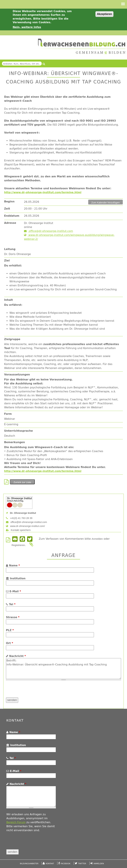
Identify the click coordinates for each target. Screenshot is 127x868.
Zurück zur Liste (22, 482)
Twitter (82, 864)
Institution (16, 578)
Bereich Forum (16, 822)
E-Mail (13, 591)
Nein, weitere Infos (27, 27)
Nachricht (16, 656)
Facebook (66, 864)
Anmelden (97, 539)
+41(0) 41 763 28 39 (19, 518)
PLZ (10, 630)
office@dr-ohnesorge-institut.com (48, 231)
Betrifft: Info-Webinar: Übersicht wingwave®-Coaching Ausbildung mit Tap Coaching (63, 669)
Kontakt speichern (18, 530)
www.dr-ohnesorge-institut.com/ (25, 526)
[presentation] (31, 691)
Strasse (13, 617)
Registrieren (18, 545)
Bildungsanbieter (29, 864)
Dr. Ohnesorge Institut (21, 513)
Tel (11, 604)
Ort (10, 643)
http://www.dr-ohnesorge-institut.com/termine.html (43, 192)
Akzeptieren (104, 14)
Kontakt (50, 864)
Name (13, 565)
